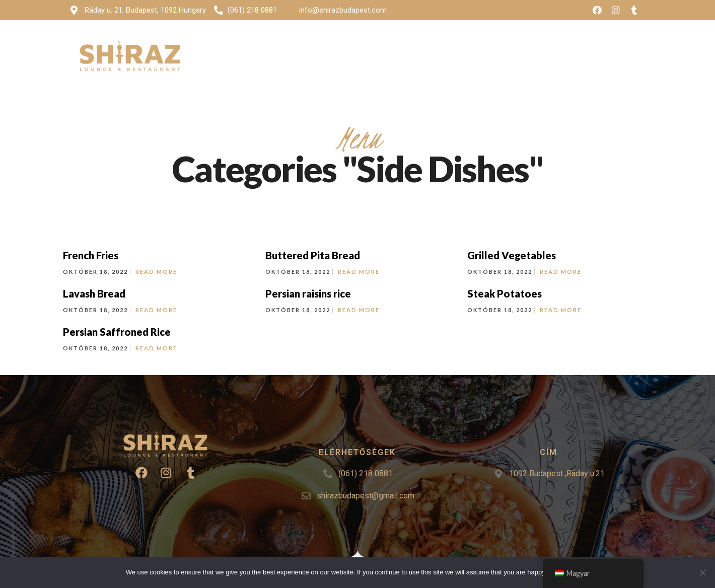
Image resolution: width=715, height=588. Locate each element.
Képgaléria (418, 47)
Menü (358, 47)
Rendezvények (485, 47)
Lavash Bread (94, 293)
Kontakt (547, 47)
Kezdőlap (310, 47)
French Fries (91, 255)
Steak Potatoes (505, 293)
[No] (702, 572)
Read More (156, 272)
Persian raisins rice (308, 293)
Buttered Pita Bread (313, 255)
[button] (606, 70)
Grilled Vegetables (512, 255)
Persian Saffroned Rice (117, 332)
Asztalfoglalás (609, 47)
